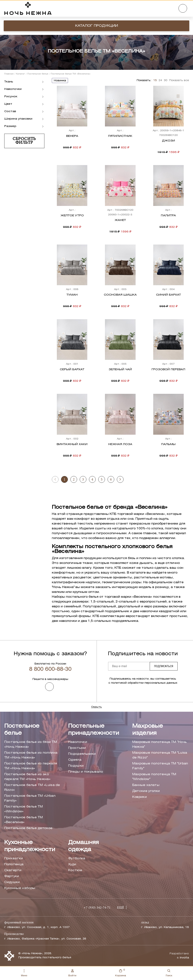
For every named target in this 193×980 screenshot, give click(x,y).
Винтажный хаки (72, 444)
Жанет (120, 220)
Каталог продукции (97, 26)
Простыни (77, 748)
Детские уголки (146, 791)
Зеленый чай (120, 369)
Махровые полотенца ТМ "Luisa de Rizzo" (160, 755)
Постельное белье (38, 74)
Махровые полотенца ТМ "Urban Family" (160, 766)
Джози (168, 141)
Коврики (140, 797)
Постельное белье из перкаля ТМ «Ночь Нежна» (31, 766)
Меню (24, 973)
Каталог (20, 74)
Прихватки (14, 858)
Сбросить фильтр (24, 141)
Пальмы (168, 444)
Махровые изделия (148, 730)
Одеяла (75, 760)
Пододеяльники (82, 754)
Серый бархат (72, 369)
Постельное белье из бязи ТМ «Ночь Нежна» (31, 744)
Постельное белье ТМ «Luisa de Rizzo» (32, 788)
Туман (72, 295)
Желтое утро (72, 216)
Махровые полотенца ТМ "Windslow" (154, 777)
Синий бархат (168, 295)
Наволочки (78, 742)
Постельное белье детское (28, 828)
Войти (72, 973)
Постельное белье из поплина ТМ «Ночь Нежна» (31, 755)
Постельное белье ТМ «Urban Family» (30, 798)
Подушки (76, 766)
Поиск (169, 973)
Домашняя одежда (83, 846)
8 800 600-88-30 (50, 669)
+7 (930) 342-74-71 (97, 908)
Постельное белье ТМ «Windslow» (24, 809)
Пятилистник (120, 136)
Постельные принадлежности (94, 730)
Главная (9, 74)
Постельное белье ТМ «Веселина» (24, 820)
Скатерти (13, 870)
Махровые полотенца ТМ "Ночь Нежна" (160, 744)
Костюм (75, 870)
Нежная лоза (120, 444)
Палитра (168, 216)
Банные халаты (146, 785)
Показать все (179, 80)
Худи (72, 864)
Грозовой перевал (168, 369)
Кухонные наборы (20, 888)
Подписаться (164, 666)
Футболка (77, 858)
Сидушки (12, 882)
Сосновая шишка (120, 295)
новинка (60, 81)
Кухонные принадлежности (30, 846)
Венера (72, 136)
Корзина (121, 972)
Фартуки (12, 876)
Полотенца (14, 864)
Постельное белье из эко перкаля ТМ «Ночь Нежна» (27, 777)
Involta (184, 958)
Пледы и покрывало (86, 772)
